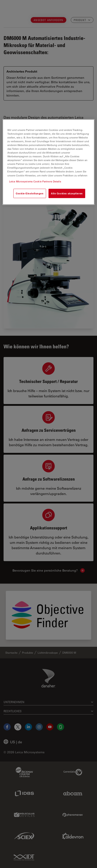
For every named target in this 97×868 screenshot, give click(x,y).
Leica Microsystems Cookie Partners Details (35, 181)
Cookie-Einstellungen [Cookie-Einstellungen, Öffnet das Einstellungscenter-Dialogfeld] (30, 193)
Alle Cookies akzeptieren (67, 193)
